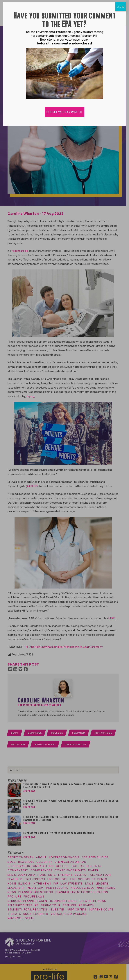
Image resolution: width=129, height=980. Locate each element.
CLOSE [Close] (120, 7)
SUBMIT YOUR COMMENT (64, 112)
